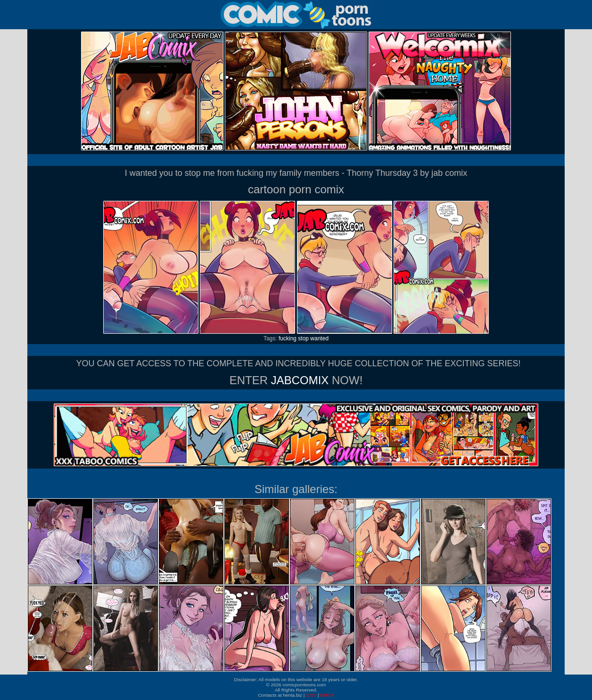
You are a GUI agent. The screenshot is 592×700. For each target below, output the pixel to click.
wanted (319, 338)
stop (303, 338)
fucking (288, 338)
